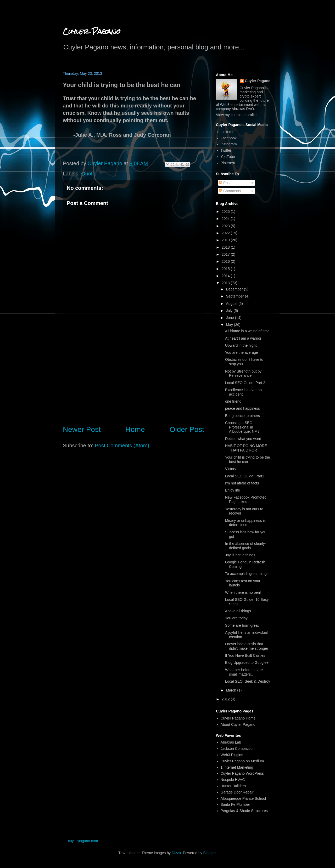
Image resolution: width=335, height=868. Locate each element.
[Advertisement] (133, 377)
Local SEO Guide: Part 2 (245, 383)
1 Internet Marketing (237, 767)
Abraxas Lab (231, 742)
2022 (226, 233)
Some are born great (242, 625)
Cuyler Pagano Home (238, 718)
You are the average (242, 352)
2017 (226, 254)
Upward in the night (241, 345)
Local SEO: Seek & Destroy (248, 681)
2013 (226, 283)
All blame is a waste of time (247, 331)
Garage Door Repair (237, 792)
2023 (226, 226)
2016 (226, 261)
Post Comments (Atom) (122, 446)
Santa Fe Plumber (235, 804)
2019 (226, 240)
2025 (226, 212)
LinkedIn (228, 132)
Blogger (210, 853)
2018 (226, 247)
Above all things (238, 611)
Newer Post (82, 429)
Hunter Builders (233, 786)
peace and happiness (242, 408)
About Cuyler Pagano (238, 724)
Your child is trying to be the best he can (247, 459)
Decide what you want (243, 439)
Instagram (229, 144)
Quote (88, 174)
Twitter (226, 150)
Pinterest (228, 163)
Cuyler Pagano (92, 31)
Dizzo (176, 853)
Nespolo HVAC (233, 780)
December (235, 289)
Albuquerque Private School (243, 798)
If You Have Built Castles (245, 655)
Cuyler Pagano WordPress (242, 773)
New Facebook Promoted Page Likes (246, 499)
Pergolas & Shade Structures (244, 811)
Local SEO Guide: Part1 (245, 476)
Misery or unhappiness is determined (245, 523)
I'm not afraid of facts (242, 483)
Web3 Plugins (232, 755)
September (235, 296)
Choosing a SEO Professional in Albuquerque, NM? (242, 427)
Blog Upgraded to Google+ (247, 663)
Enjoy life (233, 490)
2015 (226, 269)
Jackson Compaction (238, 749)
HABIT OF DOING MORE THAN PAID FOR (246, 448)
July (230, 311)
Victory (231, 469)
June (230, 318)
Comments (230, 191)
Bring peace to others (242, 416)
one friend (233, 401)
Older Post (187, 429)
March (231, 690)
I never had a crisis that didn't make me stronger (247, 646)
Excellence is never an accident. (243, 392)
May (230, 325)
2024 (226, 219)
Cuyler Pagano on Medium (242, 761)
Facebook (229, 138)
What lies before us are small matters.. (244, 672)
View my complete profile (236, 115)
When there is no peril (243, 592)
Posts (226, 183)
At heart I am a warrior (243, 338)
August (232, 304)
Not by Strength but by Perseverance (243, 373)
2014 (226, 276)
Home (135, 429)
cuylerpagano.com (83, 841)
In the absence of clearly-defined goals (245, 546)
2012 (226, 699)
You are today (236, 618)
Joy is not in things (240, 555)
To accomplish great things (247, 574)
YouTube (228, 157)
